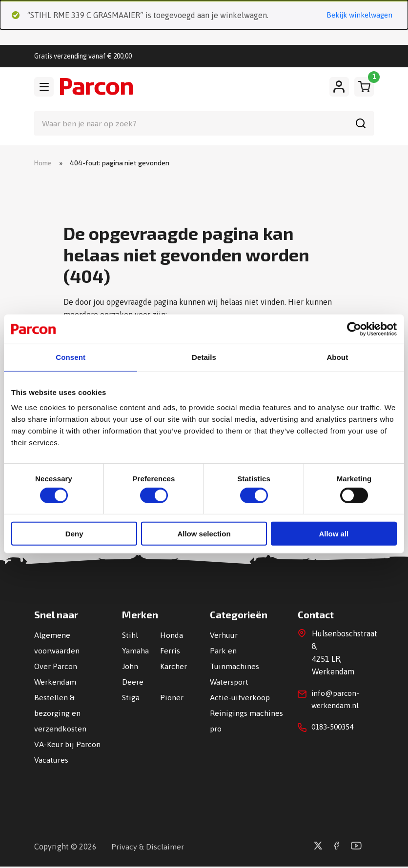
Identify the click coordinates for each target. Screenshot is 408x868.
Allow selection (204, 534)
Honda (172, 636)
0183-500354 (335, 730)
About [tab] (337, 357)
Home (43, 164)
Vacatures (51, 761)
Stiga (131, 699)
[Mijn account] (339, 87)
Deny (74, 534)
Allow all (334, 534)
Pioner (172, 699)
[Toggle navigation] (44, 87)
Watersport (229, 683)
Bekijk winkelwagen (357, 16)
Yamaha (135, 652)
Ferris (170, 652)
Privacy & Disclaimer (148, 848)
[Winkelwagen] (364, 87)
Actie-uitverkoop (240, 699)
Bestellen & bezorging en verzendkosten (60, 714)
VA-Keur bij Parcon (67, 746)
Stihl (130, 636)
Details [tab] (204, 357)
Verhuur (224, 636)
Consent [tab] (71, 357)
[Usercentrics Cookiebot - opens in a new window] (354, 329)
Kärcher (173, 668)
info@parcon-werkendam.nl (336, 702)
